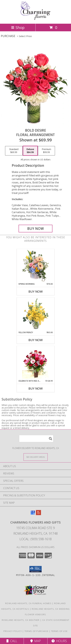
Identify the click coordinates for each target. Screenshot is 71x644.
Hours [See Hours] (59, 641)
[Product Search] (36, 439)
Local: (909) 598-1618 (36, 539)
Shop (18, 27)
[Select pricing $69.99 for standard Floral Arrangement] (14, 151)
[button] (35, 569)
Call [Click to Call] (12, 641)
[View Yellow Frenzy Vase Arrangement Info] (35, 314)
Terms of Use (59, 631)
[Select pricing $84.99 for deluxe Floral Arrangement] (30, 151)
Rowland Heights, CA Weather (21, 620)
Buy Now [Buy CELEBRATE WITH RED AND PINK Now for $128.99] (36, 388)
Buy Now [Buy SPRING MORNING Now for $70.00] (36, 291)
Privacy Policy (13, 631)
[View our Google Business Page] (33, 514)
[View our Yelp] (38, 514)
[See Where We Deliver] (36, 457)
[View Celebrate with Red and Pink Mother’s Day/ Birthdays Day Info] (35, 363)
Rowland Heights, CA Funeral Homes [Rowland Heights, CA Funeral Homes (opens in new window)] (28, 603)
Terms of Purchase (36, 631)
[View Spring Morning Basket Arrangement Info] (35, 266)
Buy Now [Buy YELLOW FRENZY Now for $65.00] (36, 340)
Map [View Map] (36, 641)
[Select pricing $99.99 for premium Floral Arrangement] (46, 151)
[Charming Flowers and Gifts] (35, 19)
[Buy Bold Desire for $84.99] (36, 229)
